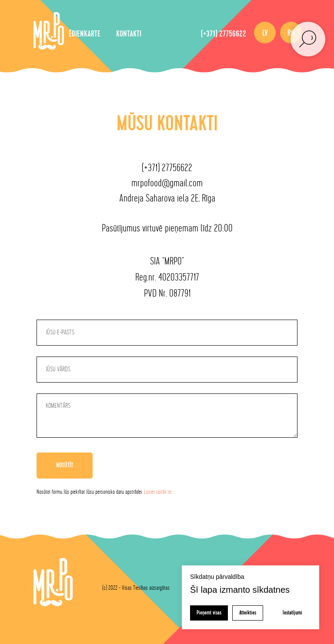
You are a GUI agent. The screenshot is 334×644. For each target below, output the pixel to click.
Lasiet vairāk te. (158, 492)
